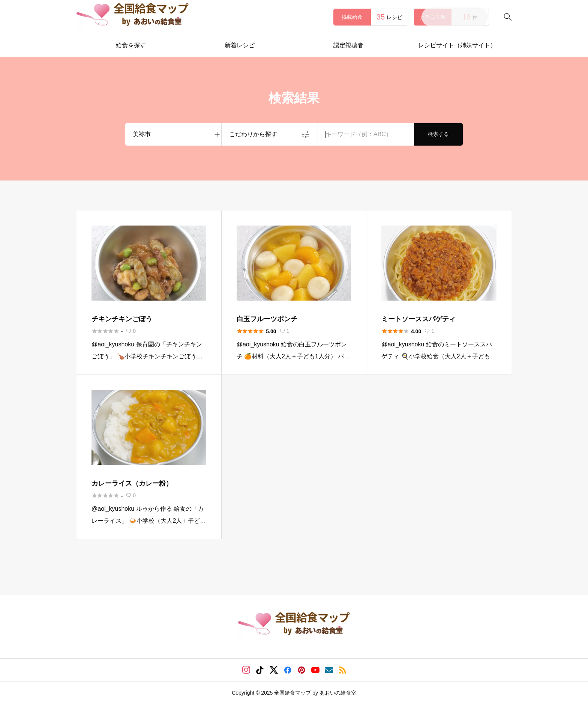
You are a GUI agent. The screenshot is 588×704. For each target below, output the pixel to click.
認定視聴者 (348, 45)
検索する (438, 134)
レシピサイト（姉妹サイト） (457, 45)
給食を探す (131, 45)
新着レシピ (240, 45)
